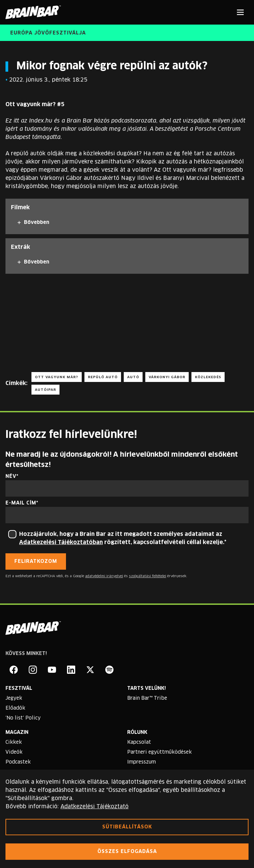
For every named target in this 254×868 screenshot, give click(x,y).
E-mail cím (21, 503)
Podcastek (18, 762)
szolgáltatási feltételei (148, 576)
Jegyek (14, 698)
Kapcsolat (139, 742)
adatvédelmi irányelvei (104, 576)
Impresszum (142, 762)
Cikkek (14, 742)
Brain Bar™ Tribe (147, 698)
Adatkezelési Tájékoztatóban (61, 542)
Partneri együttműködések (159, 752)
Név (11, 476)
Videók (14, 752)
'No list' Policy (23, 718)
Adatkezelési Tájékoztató (95, 807)
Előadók (15, 708)
